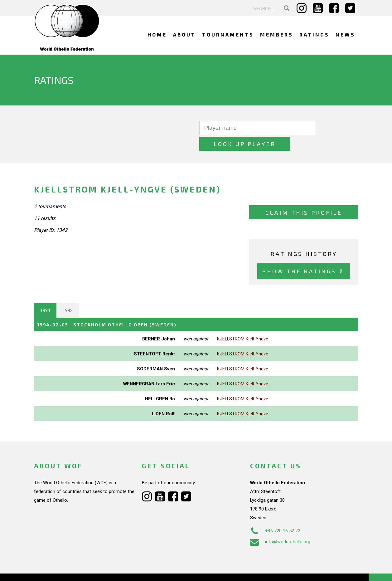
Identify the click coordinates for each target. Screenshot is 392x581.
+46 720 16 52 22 (275, 515)
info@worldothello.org (280, 526)
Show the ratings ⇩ (304, 255)
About (184, 34)
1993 (68, 295)
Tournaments (228, 34)
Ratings (314, 34)
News (345, 34)
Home (157, 34)
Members (277, 34)
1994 (45, 295)
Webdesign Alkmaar (61, 570)
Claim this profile (304, 197)
